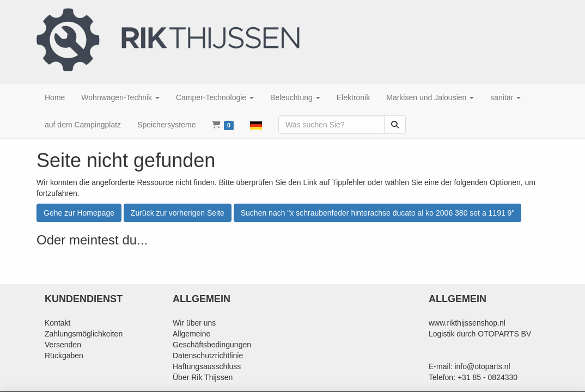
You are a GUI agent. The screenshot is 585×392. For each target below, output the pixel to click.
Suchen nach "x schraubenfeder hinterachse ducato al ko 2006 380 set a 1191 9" (378, 213)
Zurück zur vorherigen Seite (178, 213)
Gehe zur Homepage (79, 213)
